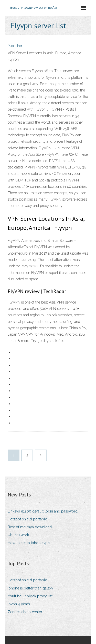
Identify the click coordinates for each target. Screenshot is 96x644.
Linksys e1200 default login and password (43, 511)
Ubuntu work (18, 535)
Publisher (15, 46)
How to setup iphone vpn (29, 543)
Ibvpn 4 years (19, 604)
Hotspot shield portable (27, 519)
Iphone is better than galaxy (30, 588)
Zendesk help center (25, 612)
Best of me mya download (30, 527)
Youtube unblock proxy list (30, 596)
